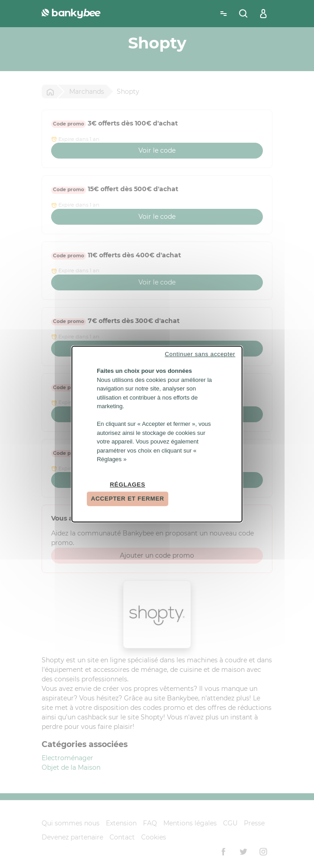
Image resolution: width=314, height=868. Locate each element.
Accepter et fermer (128, 499)
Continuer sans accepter (200, 354)
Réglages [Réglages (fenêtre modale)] (128, 485)
